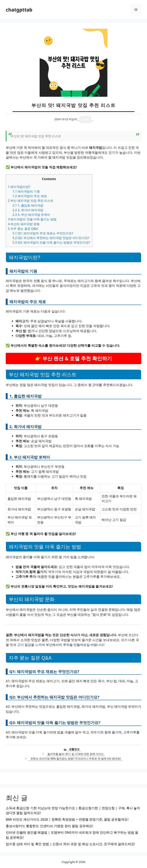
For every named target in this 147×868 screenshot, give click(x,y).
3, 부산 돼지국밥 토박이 (31, 215)
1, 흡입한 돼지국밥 (28, 205)
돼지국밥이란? (19, 187)
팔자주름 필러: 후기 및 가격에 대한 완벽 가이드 (76, 754)
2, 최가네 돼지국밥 (28, 210)
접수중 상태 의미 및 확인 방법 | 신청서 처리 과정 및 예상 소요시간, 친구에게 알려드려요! (70, 844)
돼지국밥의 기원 (26, 191)
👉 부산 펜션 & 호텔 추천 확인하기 (74, 358)
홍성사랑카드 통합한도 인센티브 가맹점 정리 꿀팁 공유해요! (49, 826)
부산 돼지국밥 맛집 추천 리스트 (31, 201)
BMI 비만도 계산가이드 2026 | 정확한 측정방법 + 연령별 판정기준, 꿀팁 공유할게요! (67, 819)
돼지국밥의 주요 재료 (30, 196)
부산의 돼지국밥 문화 (24, 224)
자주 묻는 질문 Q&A (23, 229)
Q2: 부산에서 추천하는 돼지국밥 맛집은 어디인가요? (51, 238)
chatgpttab (19, 10)
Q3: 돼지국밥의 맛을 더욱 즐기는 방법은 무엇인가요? (51, 242)
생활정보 (74, 749)
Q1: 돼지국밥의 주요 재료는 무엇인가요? (43, 233)
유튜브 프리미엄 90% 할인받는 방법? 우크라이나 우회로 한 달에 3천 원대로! (76, 758)
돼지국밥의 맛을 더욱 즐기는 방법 (32, 219)
